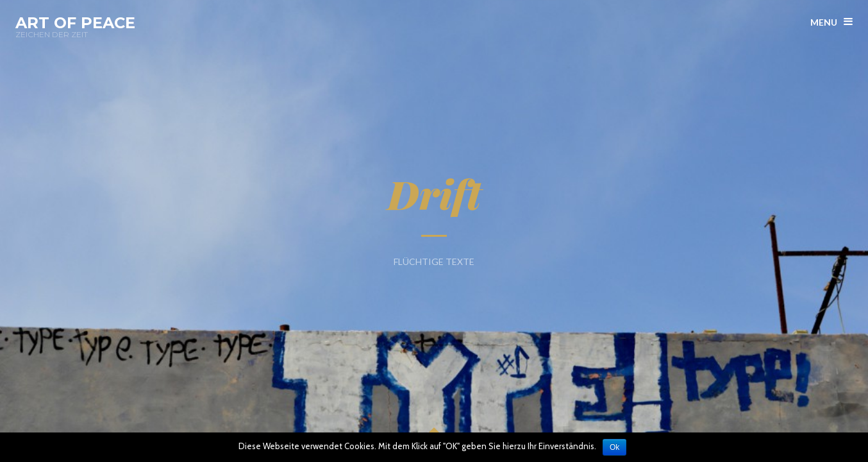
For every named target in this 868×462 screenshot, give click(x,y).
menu (824, 22)
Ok (616, 447)
